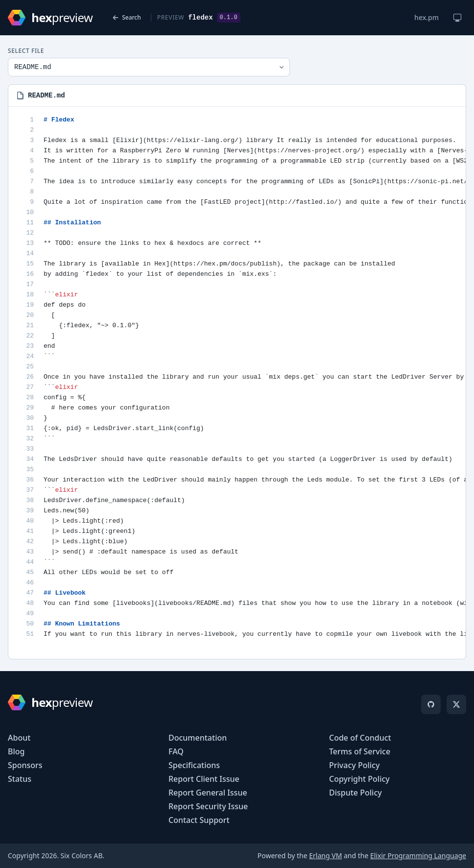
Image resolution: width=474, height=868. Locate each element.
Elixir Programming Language (418, 856)
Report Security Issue (208, 806)
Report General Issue (208, 793)
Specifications (194, 765)
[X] (456, 704)
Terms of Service (360, 751)
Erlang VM (325, 856)
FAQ (176, 751)
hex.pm (427, 17)
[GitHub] (431, 704)
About (19, 738)
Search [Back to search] (127, 17)
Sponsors (25, 765)
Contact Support (199, 820)
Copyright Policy (359, 779)
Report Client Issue (204, 779)
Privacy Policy (354, 765)
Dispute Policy (355, 793)
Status (20, 779)
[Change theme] (457, 18)
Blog (16, 751)
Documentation (198, 738)
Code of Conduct (360, 738)
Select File (26, 51)
